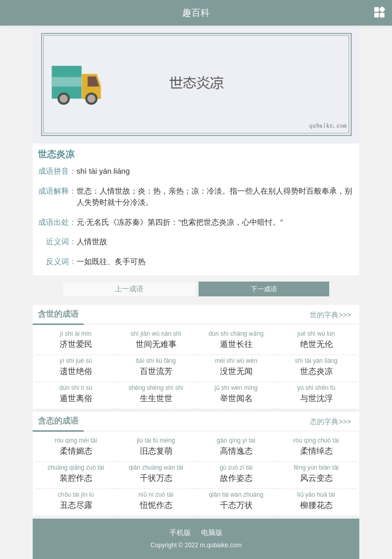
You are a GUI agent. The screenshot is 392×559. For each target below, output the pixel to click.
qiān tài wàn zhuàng (236, 501)
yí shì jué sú (76, 367)
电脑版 (212, 532)
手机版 (180, 532)
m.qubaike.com (221, 545)
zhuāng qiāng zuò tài (76, 474)
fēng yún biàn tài (316, 474)
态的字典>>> (330, 422)
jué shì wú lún (316, 340)
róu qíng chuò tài (316, 447)
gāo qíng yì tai (236, 447)
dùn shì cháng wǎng (236, 340)
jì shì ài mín (76, 340)
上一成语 (129, 289)
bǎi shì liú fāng (156, 367)
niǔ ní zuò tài (156, 501)
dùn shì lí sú (76, 394)
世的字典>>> (330, 315)
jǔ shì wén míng (236, 394)
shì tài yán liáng (316, 367)
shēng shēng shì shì (156, 394)
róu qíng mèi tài (76, 447)
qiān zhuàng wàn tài (156, 474)
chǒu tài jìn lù (76, 501)
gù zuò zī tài (236, 474)
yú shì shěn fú (316, 394)
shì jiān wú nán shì (156, 340)
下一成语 (264, 289)
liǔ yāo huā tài (316, 501)
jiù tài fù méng (156, 447)
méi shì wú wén (236, 367)
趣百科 (196, 13)
